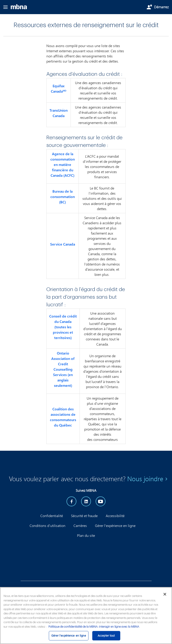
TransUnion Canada (59, 113)
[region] (86, 616)
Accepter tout (106, 635)
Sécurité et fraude (84, 516)
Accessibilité (115, 516)
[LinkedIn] (86, 501)
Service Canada (63, 244)
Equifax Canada (59, 89)
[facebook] (71, 501)
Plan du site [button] (86, 535)
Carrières (80, 525)
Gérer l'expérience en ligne (115, 525)
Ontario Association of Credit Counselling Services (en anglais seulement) (63, 369)
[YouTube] (101, 501)
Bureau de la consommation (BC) (63, 197)
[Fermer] (165, 594)
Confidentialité (52, 516)
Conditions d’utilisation (47, 525)
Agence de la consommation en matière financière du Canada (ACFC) (63, 165)
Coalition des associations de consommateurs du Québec (63, 417)
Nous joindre (145, 479)
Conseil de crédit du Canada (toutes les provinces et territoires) (63, 327)
